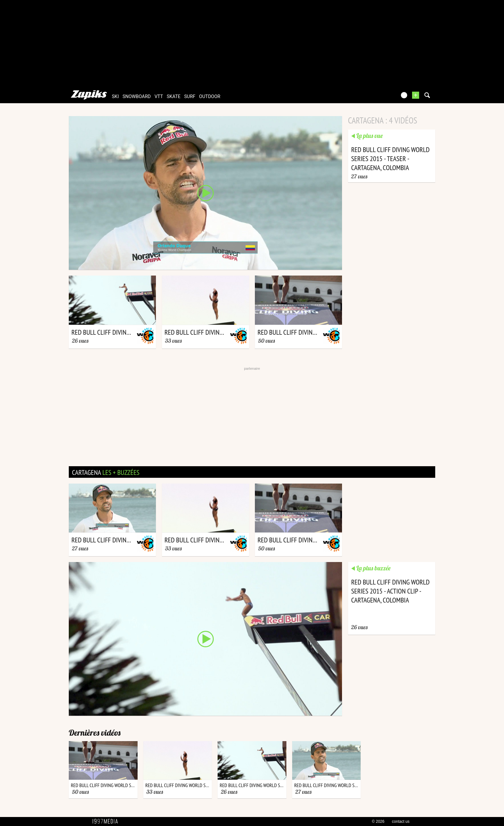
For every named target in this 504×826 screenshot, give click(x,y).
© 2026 (378, 821)
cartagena (106, 472)
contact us (401, 821)
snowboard (137, 97)
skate (174, 97)
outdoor (210, 97)
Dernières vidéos (95, 733)
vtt (159, 97)
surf (190, 97)
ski (115, 97)
